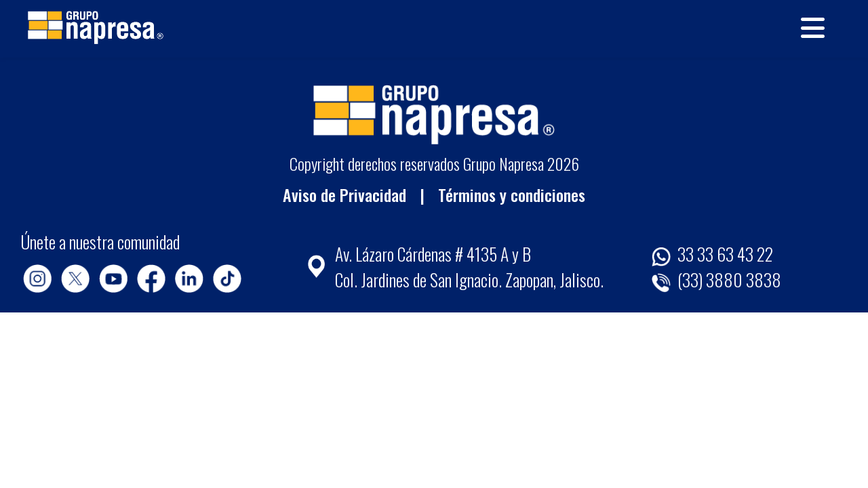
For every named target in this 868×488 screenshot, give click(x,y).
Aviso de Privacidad (344, 195)
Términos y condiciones (512, 195)
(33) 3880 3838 (716, 279)
